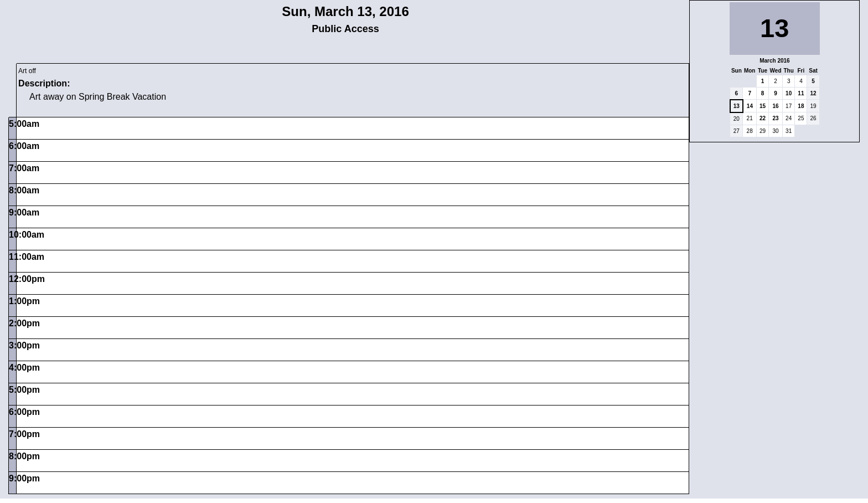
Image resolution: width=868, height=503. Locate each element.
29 (763, 131)
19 (813, 106)
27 (737, 131)
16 (775, 106)
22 (763, 118)
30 (775, 131)
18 (801, 106)
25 (801, 118)
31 (789, 131)
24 (789, 118)
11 (801, 93)
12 (813, 93)
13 (737, 106)
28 (750, 131)
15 (763, 106)
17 (789, 106)
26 (813, 118)
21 (750, 118)
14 (750, 106)
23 (775, 118)
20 (737, 119)
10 (789, 93)
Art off (27, 71)
